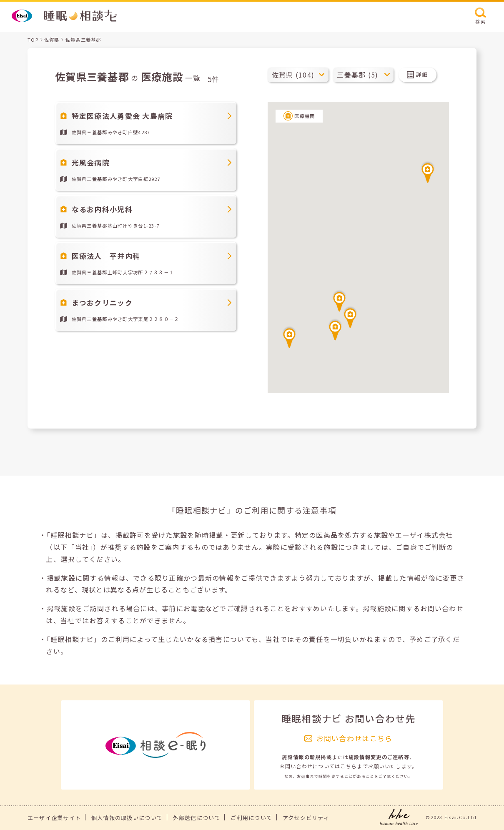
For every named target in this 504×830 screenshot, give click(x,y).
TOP (33, 40)
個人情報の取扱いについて (127, 818)
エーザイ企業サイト (54, 818)
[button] (339, 301)
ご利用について (251, 818)
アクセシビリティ (306, 818)
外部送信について (197, 818)
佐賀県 (52, 40)
